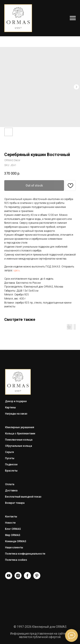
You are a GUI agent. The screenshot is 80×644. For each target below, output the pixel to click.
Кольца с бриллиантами (20, 434)
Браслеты (11, 471)
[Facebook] (27, 578)
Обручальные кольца (19, 446)
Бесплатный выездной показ (23, 497)
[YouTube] (9, 578)
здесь (16, 270)
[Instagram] (18, 578)
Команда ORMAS (16, 541)
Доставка (11, 491)
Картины (10, 407)
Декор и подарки (16, 401)
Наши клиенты (14, 548)
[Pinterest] (37, 578)
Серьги (9, 452)
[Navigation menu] (73, 18)
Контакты (11, 517)
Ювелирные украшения (20, 427)
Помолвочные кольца (19, 440)
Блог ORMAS (13, 529)
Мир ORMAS (13, 535)
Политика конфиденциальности (25, 554)
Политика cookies (16, 560)
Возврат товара (15, 503)
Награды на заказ (16, 414)
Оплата (10, 484)
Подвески (11, 464)
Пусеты (10, 458)
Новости (10, 523)
